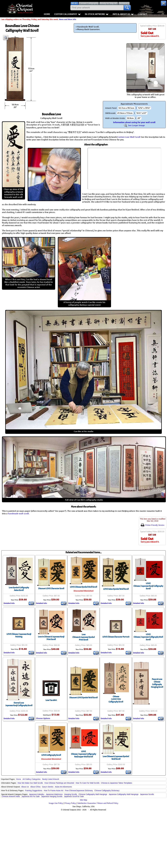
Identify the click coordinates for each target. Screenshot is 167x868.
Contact (142, 14)
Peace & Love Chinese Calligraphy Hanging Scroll (157, 683)
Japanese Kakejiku (37, 794)
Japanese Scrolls (147, 794)
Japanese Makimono (54, 794)
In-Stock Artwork (97, 14)
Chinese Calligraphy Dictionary (107, 791)
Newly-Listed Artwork (51, 779)
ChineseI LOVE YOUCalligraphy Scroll (116, 699)
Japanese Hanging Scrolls (52, 796)
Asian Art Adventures (63, 787)
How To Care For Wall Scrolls (88, 783)
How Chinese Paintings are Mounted (59, 783)
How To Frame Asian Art (53, 791)
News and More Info (67, 19)
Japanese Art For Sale (31, 796)
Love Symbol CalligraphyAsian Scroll (19, 589)
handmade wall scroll (18, 514)
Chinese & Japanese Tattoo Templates (117, 783)
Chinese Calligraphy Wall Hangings (93, 794)
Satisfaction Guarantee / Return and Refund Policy (98, 803)
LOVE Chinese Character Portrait (116, 637)
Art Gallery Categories (32, 779)
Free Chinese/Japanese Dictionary (79, 791)
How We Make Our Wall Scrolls (30, 783)
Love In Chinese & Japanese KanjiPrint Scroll (51, 638)
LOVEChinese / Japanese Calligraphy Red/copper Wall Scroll (83, 754)
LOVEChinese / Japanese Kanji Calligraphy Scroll (148, 586)
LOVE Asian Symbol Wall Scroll (116, 589)
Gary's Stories (48, 787)
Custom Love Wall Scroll (129, 137)
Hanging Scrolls (71, 794)
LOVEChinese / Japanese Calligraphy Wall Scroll (148, 637)
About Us (25, 787)
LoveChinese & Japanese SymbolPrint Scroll (84, 637)
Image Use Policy (56, 803)
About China (35, 787)
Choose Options (43, 718)
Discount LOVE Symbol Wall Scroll (83, 698)
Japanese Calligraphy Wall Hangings (124, 794)
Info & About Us (123, 14)
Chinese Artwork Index (11, 796)
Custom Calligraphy (67, 14)
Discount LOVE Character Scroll (51, 589)
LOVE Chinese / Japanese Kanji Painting (19, 635)
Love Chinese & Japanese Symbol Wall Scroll (116, 758)
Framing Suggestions (34, 791)
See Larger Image (134, 125)
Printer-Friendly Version (153, 525)
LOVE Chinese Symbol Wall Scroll (83, 587)
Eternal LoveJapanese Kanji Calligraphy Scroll (19, 704)
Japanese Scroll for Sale (74, 796)
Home (47, 14)
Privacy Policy (70, 803)
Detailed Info (9, 603)
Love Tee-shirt (51, 700)
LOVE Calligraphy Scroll (51, 755)
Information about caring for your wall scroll (134, 122)
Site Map (83, 800)
